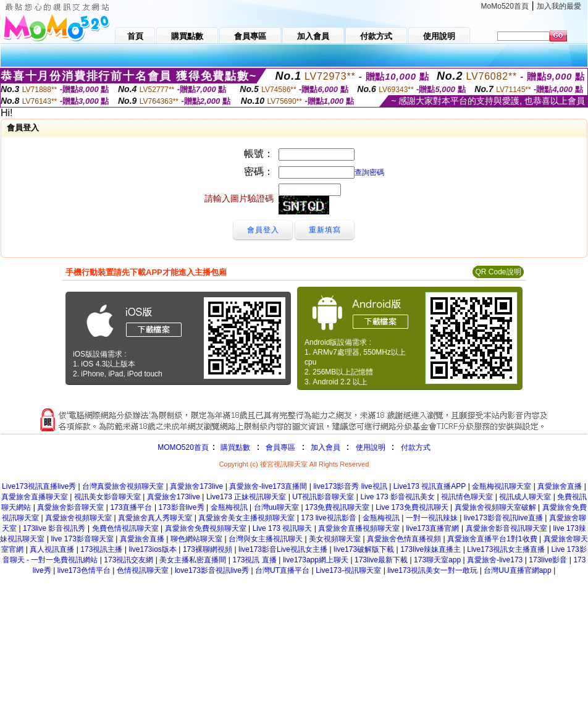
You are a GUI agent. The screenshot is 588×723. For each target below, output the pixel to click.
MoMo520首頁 (505, 6)
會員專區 (280, 447)
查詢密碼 (369, 172)
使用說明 (371, 447)
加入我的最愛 (559, 6)
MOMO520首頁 (183, 447)
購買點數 (234, 447)
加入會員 (325, 447)
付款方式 (416, 447)
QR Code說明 (498, 272)
